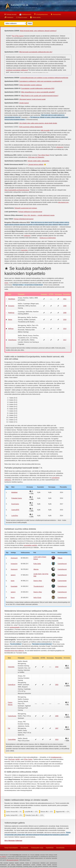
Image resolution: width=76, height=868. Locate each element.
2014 (65, 329)
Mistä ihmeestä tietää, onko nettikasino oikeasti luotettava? (38, 31)
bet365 (18, 759)
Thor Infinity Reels (44, 155)
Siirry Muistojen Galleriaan (13, 841)
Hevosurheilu (56, 14)
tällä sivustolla (45, 130)
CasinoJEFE (15, 510)
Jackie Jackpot (14, 815)
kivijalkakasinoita (56, 757)
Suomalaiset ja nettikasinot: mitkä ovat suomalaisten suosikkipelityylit (41, 81)
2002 (57, 685)
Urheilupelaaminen (41, 14)
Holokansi (9, 17)
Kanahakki (14, 586)
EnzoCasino (15, 504)
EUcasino (11, 306)
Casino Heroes (10, 704)
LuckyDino (15, 516)
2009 (65, 306)
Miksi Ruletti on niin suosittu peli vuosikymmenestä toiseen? (40, 96)
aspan (6, 283)
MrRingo (11, 329)
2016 (65, 320)
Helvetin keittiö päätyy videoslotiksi (38, 161)
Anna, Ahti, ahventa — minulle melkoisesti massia (39, 215)
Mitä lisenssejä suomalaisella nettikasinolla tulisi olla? (36, 52)
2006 (65, 313)
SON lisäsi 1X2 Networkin (36, 157)
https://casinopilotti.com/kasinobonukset (17, 190)
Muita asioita (35, 17)
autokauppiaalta (15, 627)
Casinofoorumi (62, 564)
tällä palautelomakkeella (12, 860)
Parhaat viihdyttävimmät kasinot (23, 219)
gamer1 (13, 575)
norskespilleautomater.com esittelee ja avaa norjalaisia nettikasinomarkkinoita (44, 78)
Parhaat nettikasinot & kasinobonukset (30, 212)
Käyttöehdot (50, 848)
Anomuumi (14, 558)
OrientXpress (12, 340)
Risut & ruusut (22, 17)
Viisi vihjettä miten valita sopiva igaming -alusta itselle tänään (38, 123)
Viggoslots (11, 667)
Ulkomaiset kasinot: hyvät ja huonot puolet (32, 99)
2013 (57, 740)
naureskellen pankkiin (30, 545)
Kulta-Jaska (37, 564)
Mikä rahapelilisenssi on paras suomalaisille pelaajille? (38, 92)
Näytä (30, 23)
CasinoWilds (12, 740)
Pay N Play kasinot (18, 36)
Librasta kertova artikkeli (36, 164)
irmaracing (14, 564)
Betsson (47, 812)
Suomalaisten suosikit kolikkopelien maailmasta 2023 (38, 88)
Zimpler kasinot (24, 103)
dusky (13, 581)
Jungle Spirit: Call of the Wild (41, 575)
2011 (65, 299)
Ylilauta (60, 558)
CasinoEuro (12, 685)
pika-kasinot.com (63, 202)
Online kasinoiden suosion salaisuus (31, 85)
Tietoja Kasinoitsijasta (11, 848)
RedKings (11, 313)
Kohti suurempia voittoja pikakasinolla (31, 127)
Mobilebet (14, 492)
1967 (57, 728)
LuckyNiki (31, 812)
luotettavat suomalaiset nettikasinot (17, 70)
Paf (9, 728)
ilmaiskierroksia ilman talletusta (14, 651)
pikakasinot (60, 147)
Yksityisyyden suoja (37, 848)
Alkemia (36, 569)
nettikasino (27, 236)
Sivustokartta (60, 848)
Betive (10, 320)
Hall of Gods (37, 598)
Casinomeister (62, 581)
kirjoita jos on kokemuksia (48, 238)
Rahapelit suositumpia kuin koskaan (26, 208)
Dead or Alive (38, 581)
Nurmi (13, 598)
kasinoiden (24, 250)
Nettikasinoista (25, 14)
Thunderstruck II (39, 586)
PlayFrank (11, 759)
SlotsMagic (12, 299)
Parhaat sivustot (10, 14)
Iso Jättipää (3, 857)
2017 (65, 340)
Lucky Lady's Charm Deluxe (40, 558)
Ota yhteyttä (24, 848)
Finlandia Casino (17, 498)
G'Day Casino (28, 759)
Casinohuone (12, 716)
